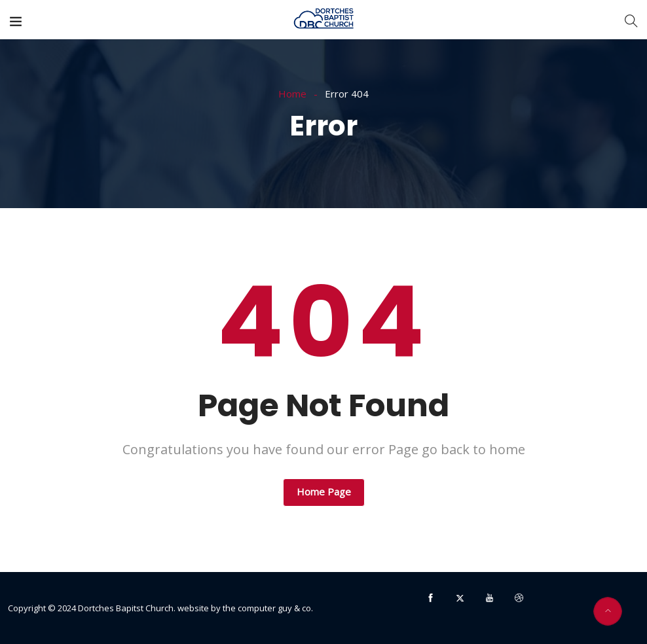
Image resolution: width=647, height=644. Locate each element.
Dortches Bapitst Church (126, 608)
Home (292, 94)
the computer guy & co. (268, 608)
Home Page (324, 492)
